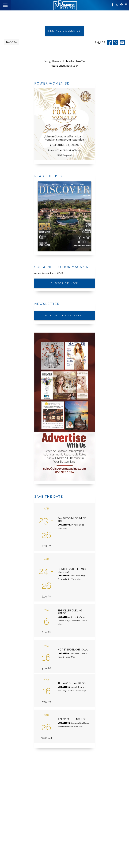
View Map (62, 526)
